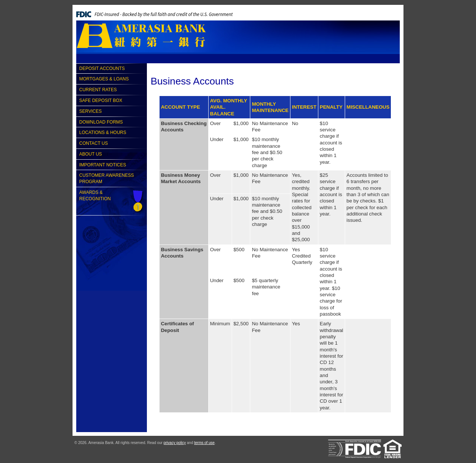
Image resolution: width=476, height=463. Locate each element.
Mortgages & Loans (104, 79)
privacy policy (175, 443)
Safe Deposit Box (101, 100)
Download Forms (101, 122)
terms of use (204, 443)
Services (90, 111)
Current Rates (98, 90)
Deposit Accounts (102, 68)
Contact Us (94, 143)
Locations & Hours (103, 132)
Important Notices (103, 165)
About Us (91, 154)
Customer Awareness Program (107, 178)
